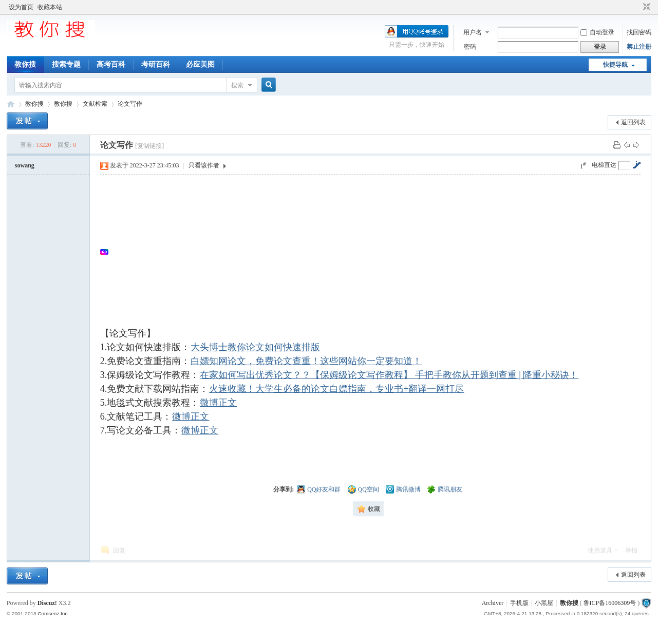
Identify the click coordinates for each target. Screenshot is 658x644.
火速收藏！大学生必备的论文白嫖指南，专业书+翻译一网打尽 (336, 389)
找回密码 (639, 32)
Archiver (493, 603)
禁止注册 (639, 47)
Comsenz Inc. (53, 613)
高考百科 (111, 64)
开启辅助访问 (637, 7)
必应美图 (200, 64)
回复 (119, 551)
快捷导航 (615, 65)
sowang (25, 165)
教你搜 (25, 64)
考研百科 (156, 64)
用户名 (473, 32)
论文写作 (130, 104)
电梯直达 (604, 165)
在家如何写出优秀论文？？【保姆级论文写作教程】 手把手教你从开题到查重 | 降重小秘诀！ (389, 375)
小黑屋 (544, 603)
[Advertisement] (375, 252)
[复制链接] (149, 146)
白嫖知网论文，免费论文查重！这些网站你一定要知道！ (306, 361)
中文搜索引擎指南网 (11, 104)
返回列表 (633, 122)
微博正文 (218, 403)
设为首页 (21, 7)
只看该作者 (204, 165)
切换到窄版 (645, 7)
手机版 (519, 603)
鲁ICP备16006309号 (610, 603)
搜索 (237, 85)
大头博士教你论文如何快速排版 (255, 347)
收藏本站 (50, 7)
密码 (470, 47)
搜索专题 (66, 64)
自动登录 (597, 32)
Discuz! (47, 603)
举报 (631, 551)
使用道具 (600, 551)
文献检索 (95, 104)
